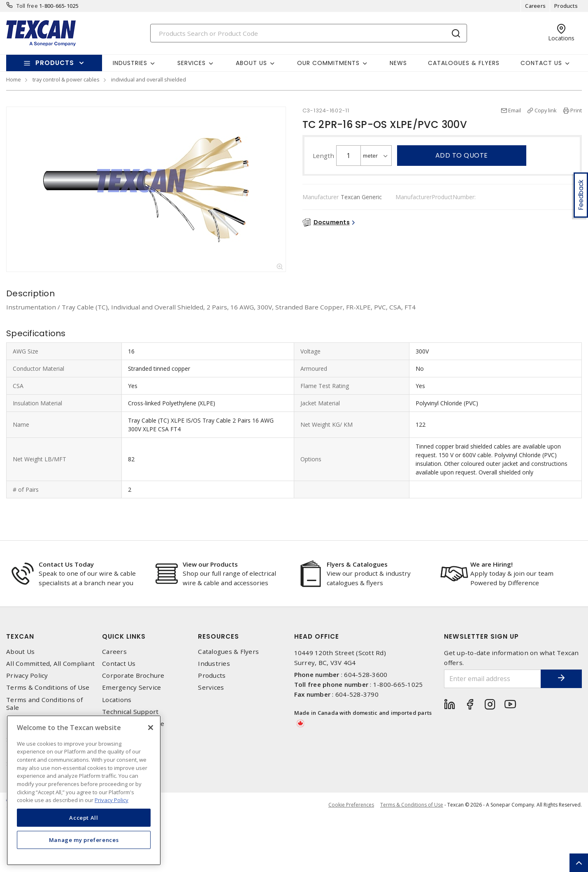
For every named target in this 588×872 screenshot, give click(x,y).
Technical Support (130, 712)
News (398, 63)
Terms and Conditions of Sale (44, 704)
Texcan (20, 636)
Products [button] (55, 63)
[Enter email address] (493, 679)
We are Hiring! (492, 564)
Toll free (27, 6)
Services (211, 687)
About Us (20, 652)
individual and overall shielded (149, 79)
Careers (535, 6)
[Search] (309, 33)
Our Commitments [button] (328, 63)
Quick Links (124, 636)
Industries (214, 664)
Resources (218, 636)
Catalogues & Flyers (464, 63)
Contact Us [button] (541, 63)
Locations (117, 700)
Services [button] (192, 63)
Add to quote (462, 155)
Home (14, 79)
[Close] (151, 728)
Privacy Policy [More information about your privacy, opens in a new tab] (112, 800)
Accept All (84, 818)
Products (566, 6)
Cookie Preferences (351, 805)
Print (576, 110)
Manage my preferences (84, 840)
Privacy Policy (27, 676)
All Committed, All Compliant (50, 664)
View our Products (210, 564)
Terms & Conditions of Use (48, 687)
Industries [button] (130, 63)
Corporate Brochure (133, 676)
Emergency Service (131, 687)
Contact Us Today (66, 564)
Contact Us (119, 664)
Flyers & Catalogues (357, 564)
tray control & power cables (66, 79)
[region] (84, 790)
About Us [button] (251, 63)
